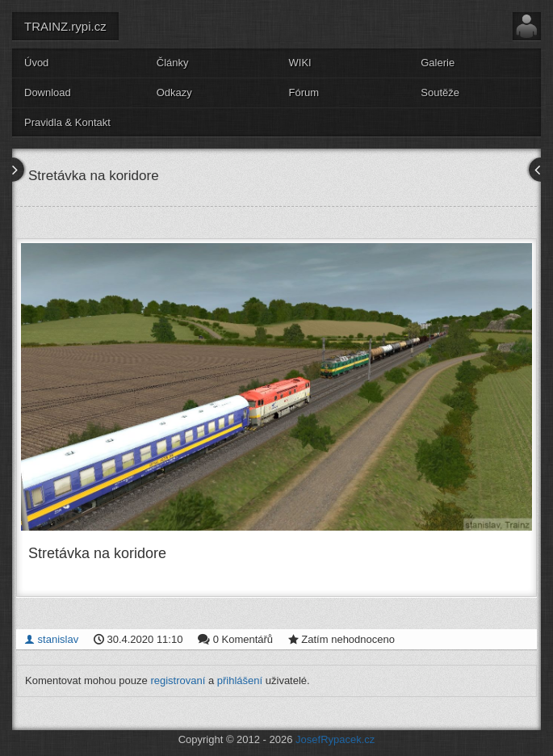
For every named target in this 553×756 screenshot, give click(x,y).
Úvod (36, 63)
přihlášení (240, 680)
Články (173, 63)
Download (48, 92)
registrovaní (178, 680)
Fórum (304, 92)
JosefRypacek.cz (335, 739)
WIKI (300, 63)
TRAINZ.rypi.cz (65, 26)
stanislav (51, 639)
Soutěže (440, 92)
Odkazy (174, 92)
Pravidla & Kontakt (67, 122)
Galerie (438, 63)
